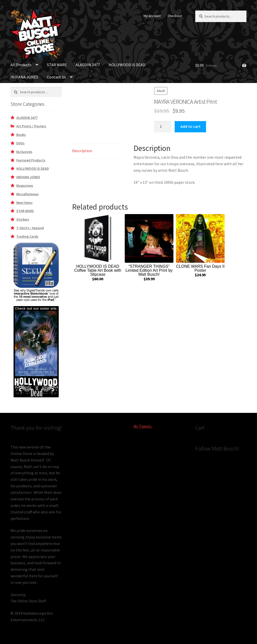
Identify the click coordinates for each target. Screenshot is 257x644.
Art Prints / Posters (31, 126)
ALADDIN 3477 (88, 65)
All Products (21, 65)
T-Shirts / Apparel (30, 228)
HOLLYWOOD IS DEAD (127, 65)
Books (21, 135)
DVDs (20, 143)
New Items (24, 203)
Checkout (175, 16)
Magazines (25, 186)
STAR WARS (57, 65)
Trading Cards (27, 236)
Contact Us (56, 77)
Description (82, 151)
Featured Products (31, 160)
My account (152, 16)
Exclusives (24, 152)
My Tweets (143, 426)
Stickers (23, 219)
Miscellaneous (27, 194)
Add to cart (190, 126)
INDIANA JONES (24, 77)
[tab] (98, 151)
